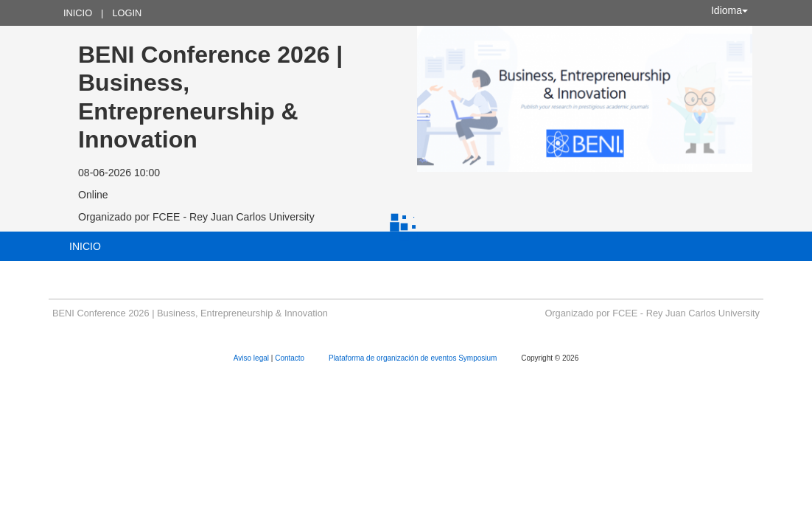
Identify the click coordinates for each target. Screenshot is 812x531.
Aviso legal (252, 358)
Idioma (729, 10)
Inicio (78, 13)
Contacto (291, 358)
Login (127, 13)
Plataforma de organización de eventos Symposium (414, 358)
